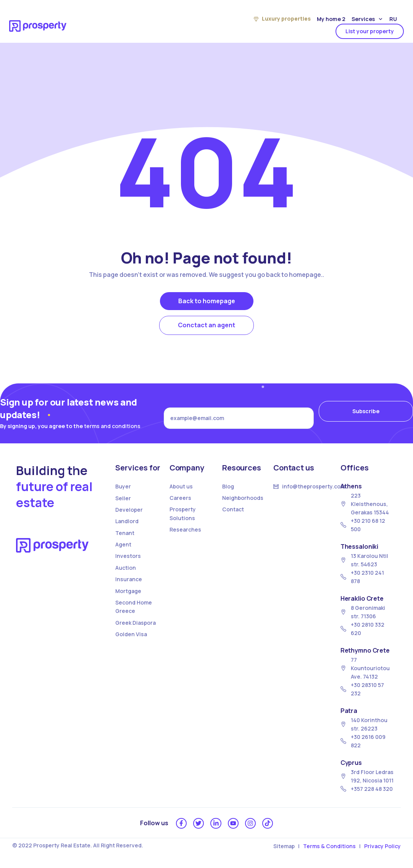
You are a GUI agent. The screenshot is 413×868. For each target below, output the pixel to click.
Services (367, 19)
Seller (123, 498)
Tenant (125, 533)
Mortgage (128, 591)
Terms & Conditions (329, 848)
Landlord (127, 521)
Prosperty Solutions (183, 513)
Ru (393, 19)
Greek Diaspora (136, 623)
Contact (233, 509)
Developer (129, 510)
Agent (123, 544)
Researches (185, 529)
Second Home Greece (134, 607)
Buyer (123, 486)
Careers (180, 498)
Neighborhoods (243, 498)
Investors (128, 556)
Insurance (129, 579)
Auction (126, 568)
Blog (228, 486)
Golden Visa (131, 634)
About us (181, 486)
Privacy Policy (382, 848)
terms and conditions (112, 426)
